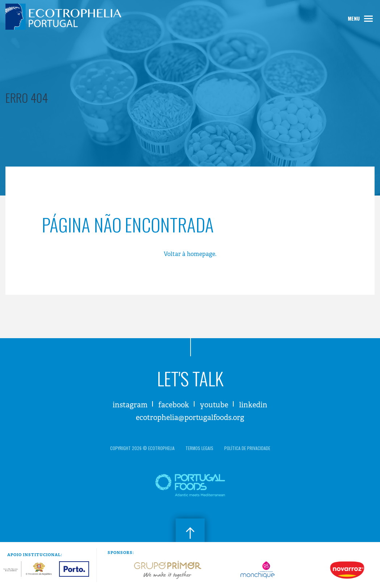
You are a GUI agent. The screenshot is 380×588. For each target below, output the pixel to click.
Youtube (214, 405)
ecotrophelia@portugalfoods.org (190, 418)
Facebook (174, 405)
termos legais (199, 448)
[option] (126, 570)
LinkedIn (253, 405)
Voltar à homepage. (190, 254)
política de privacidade (247, 448)
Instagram (130, 405)
